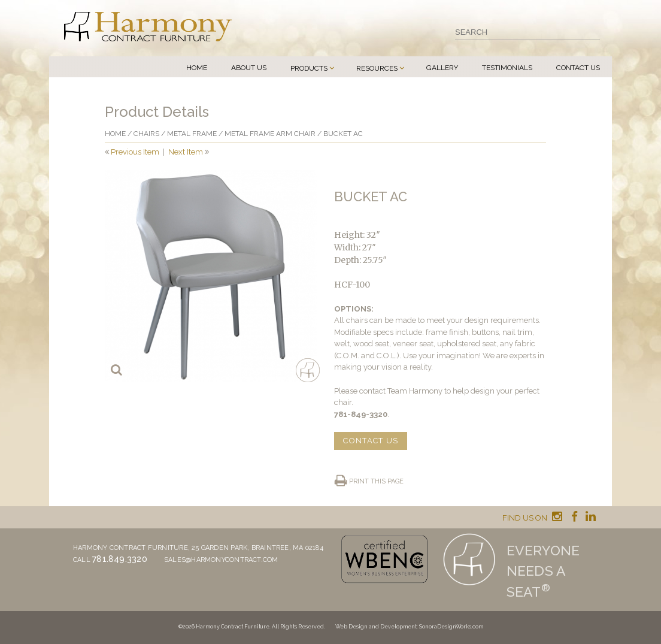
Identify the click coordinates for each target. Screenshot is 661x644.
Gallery (442, 68)
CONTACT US (371, 441)
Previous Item (135, 152)
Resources (377, 68)
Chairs (146, 134)
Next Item (186, 152)
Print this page (376, 481)
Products (309, 68)
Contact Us (578, 68)
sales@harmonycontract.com (221, 560)
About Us (249, 68)
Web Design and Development (376, 627)
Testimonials (507, 68)
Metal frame (192, 134)
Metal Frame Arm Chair (270, 134)
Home (197, 68)
